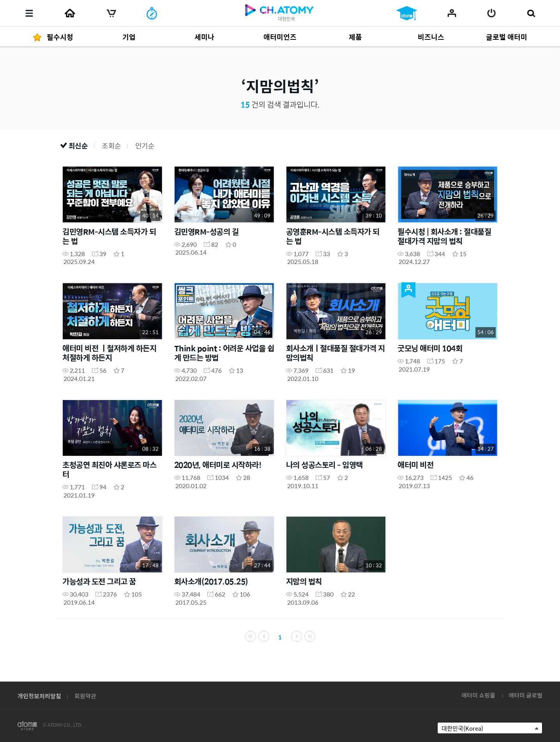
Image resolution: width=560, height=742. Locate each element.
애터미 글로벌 (526, 695)
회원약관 (85, 696)
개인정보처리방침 (39, 696)
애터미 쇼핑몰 (478, 695)
